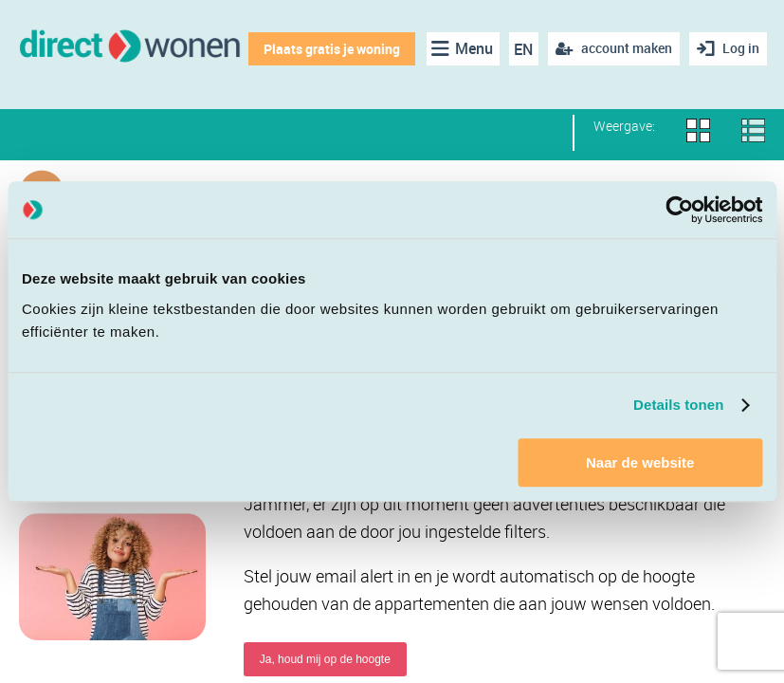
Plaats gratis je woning (332, 49)
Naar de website (640, 462)
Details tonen (678, 405)
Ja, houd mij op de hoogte (325, 659)
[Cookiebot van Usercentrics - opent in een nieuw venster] (679, 210)
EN (523, 49)
